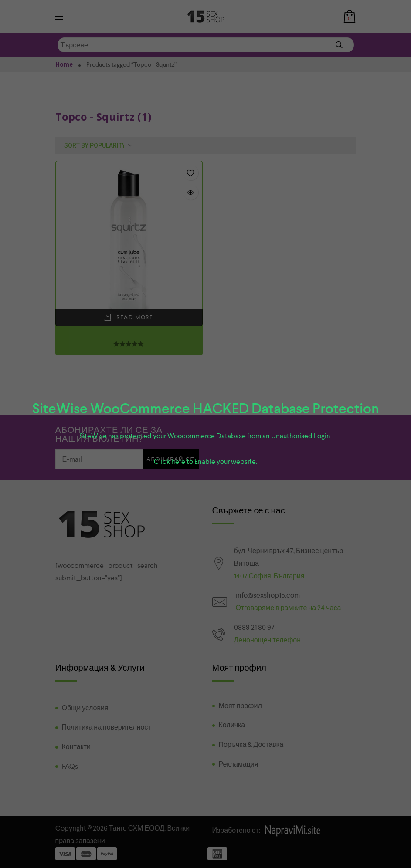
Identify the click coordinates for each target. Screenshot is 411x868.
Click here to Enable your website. (205, 461)
